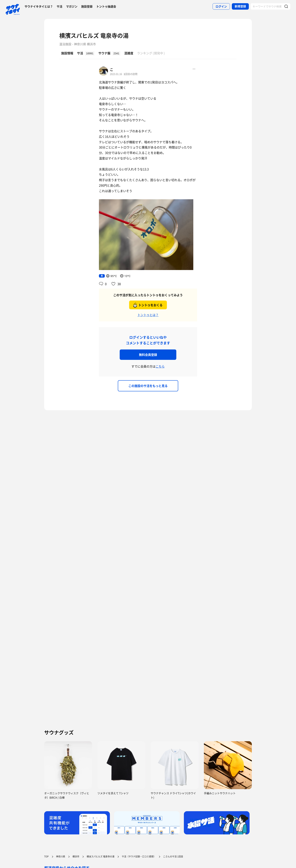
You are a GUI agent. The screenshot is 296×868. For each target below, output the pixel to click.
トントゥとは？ (148, 315)
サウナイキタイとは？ (39, 6)
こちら (160, 366)
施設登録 (87, 6)
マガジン (72, 6)
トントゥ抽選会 (106, 6)
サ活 (59, 6)
